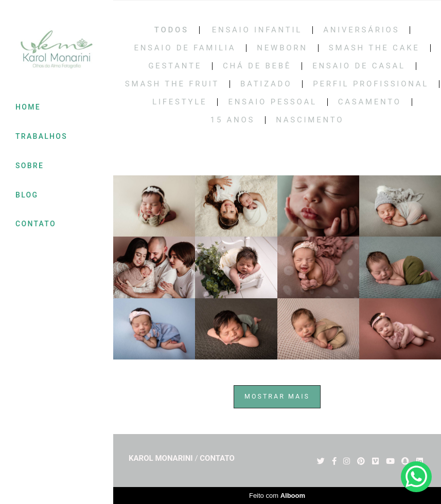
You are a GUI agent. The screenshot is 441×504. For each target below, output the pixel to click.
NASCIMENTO (310, 120)
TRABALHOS (41, 136)
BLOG (27, 195)
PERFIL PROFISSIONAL (371, 84)
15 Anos (233, 120)
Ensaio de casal (359, 66)
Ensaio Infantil (257, 30)
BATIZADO (266, 84)
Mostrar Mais (277, 396)
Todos (172, 30)
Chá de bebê (257, 66)
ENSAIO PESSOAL (272, 102)
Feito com (277, 496)
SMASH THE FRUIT (172, 84)
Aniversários (361, 30)
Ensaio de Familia (185, 48)
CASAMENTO (370, 102)
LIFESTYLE (180, 102)
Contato (217, 458)
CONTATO (36, 224)
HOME (28, 107)
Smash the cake (374, 48)
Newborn (282, 48)
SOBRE (30, 166)
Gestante (175, 66)
